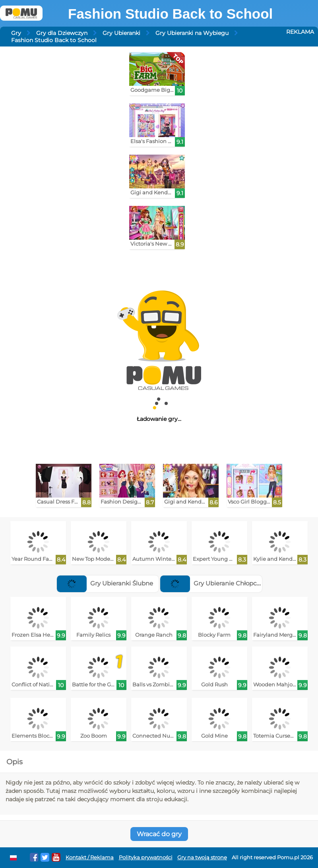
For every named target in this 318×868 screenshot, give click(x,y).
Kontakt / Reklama (90, 857)
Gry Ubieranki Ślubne (105, 583)
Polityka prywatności (146, 857)
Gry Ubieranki (121, 33)
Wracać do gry (159, 834)
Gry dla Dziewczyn (62, 33)
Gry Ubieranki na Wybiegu (192, 33)
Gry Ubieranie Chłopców (213, 583)
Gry (16, 33)
